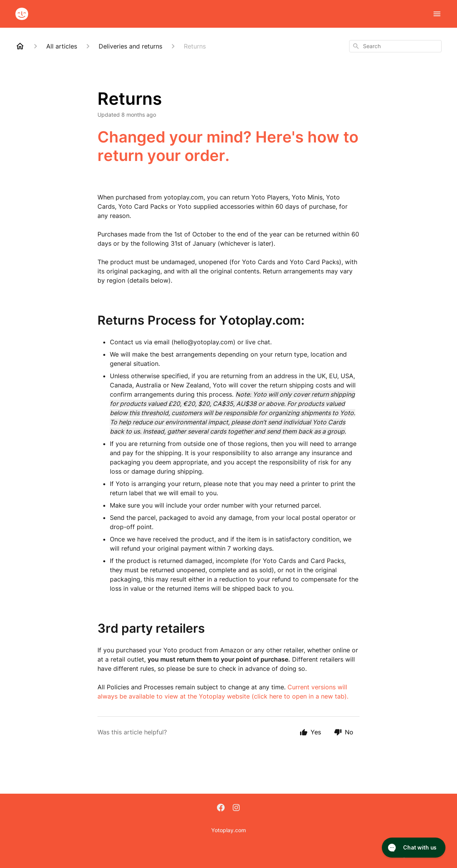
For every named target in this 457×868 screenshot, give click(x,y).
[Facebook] (221, 808)
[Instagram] (236, 808)
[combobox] (395, 46)
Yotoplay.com (228, 830)
